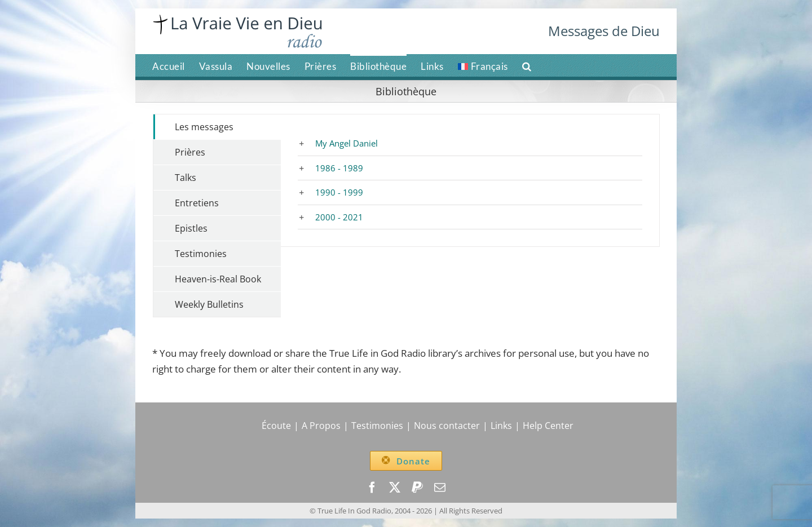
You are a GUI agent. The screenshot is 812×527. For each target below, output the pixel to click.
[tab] (217, 127)
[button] (527, 65)
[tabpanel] (470, 180)
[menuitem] (483, 65)
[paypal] (417, 488)
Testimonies (377, 426)
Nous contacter (447, 426)
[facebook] (372, 488)
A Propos (321, 426)
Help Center (548, 426)
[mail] (440, 488)
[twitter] (395, 488)
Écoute (276, 426)
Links (501, 426)
